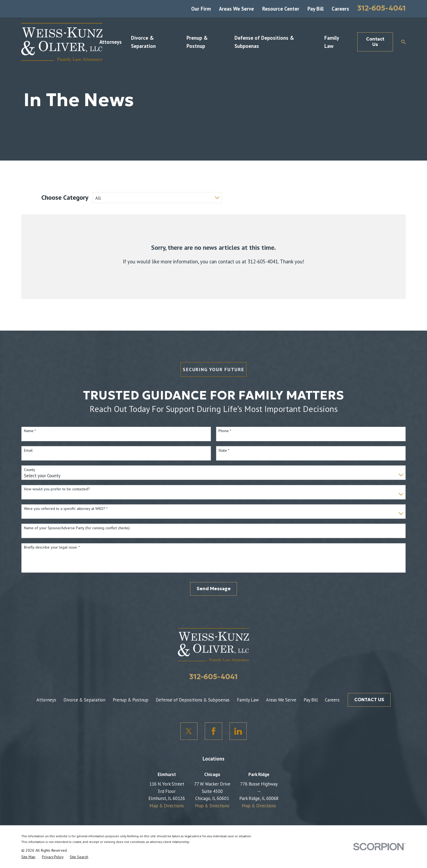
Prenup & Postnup (131, 700)
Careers (340, 9)
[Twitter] (189, 731)
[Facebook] (213, 731)
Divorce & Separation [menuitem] (143, 42)
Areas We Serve (236, 9)
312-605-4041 (382, 8)
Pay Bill (315, 9)
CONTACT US (369, 700)
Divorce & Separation (84, 700)
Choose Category (65, 197)
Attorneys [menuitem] (111, 42)
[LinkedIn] (238, 731)
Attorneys (46, 700)
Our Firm (201, 9)
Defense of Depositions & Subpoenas (193, 700)
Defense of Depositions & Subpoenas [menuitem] (264, 42)
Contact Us (375, 42)
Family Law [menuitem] (332, 42)
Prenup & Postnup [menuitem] (197, 42)
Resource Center (281, 9)
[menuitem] (28, 857)
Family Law (248, 700)
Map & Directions (167, 806)
